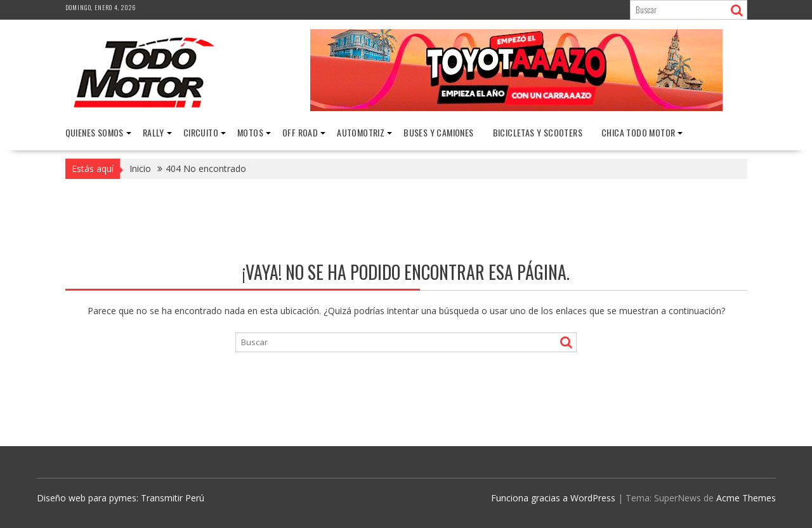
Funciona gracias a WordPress (553, 498)
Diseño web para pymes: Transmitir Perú (121, 498)
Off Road (300, 132)
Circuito (201, 132)
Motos (250, 132)
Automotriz (361, 132)
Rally (154, 132)
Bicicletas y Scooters (538, 132)
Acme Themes (746, 498)
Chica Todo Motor (638, 132)
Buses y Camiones (438, 132)
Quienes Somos (95, 132)
